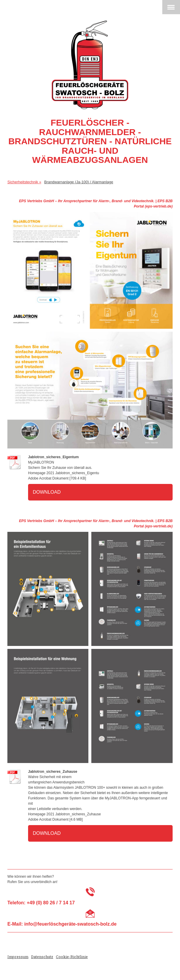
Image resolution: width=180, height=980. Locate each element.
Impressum (18, 957)
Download (47, 492)
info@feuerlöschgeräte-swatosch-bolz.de (70, 924)
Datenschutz (42, 957)
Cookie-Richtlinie (72, 957)
